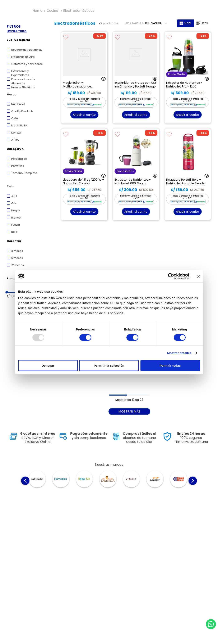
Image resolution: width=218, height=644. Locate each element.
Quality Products (22, 111)
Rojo (14, 232)
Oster (15, 118)
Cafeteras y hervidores (27, 64)
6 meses (17, 258)
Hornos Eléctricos (23, 87)
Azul (14, 196)
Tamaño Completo (24, 173)
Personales (19, 159)
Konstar (17, 133)
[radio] (185, 23)
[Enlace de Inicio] (38, 11)
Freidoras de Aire (23, 57)
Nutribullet (18, 104)
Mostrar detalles (179, 353)
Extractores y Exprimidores (20, 73)
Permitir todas (170, 366)
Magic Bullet (19, 125)
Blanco (16, 218)
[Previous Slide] (25, 481)
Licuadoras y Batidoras (27, 50)
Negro (16, 210)
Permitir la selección (109, 366)
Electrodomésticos (79, 11)
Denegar (48, 366)
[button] (27, 41)
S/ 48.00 (13, 296)
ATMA (15, 140)
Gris (14, 203)
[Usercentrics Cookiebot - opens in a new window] (171, 276)
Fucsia (16, 225)
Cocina (52, 11)
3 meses (17, 251)
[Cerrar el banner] (199, 276)
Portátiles (18, 166)
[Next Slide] (193, 481)
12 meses (18, 265)
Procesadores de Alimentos (23, 81)
